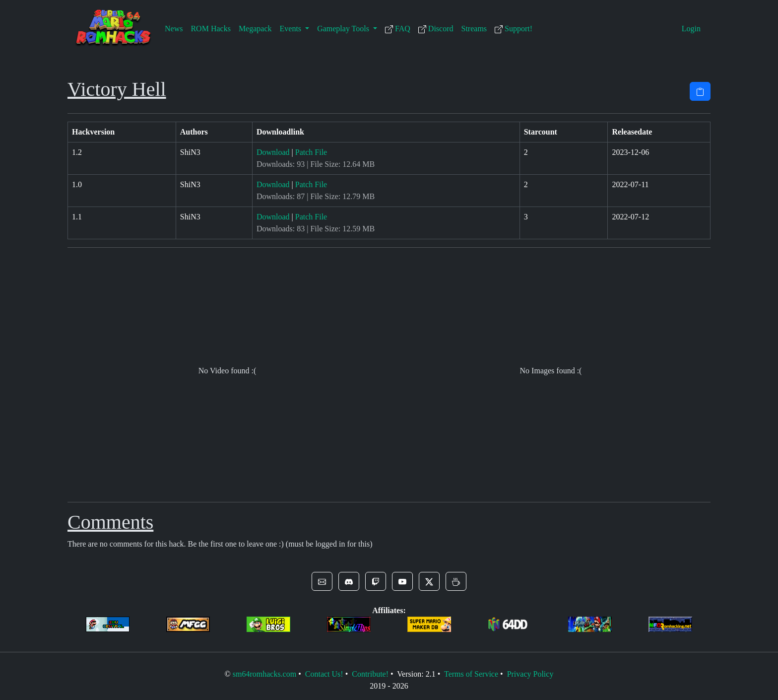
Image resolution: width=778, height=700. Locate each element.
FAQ (398, 29)
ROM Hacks (210, 29)
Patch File (311, 152)
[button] (322, 581)
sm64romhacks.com (264, 674)
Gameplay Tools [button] (344, 29)
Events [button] (292, 29)
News (174, 29)
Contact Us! (324, 674)
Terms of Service (471, 674)
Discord (436, 29)
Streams (474, 29)
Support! (514, 29)
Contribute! (370, 674)
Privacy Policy (530, 674)
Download (273, 152)
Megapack (255, 29)
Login (691, 29)
